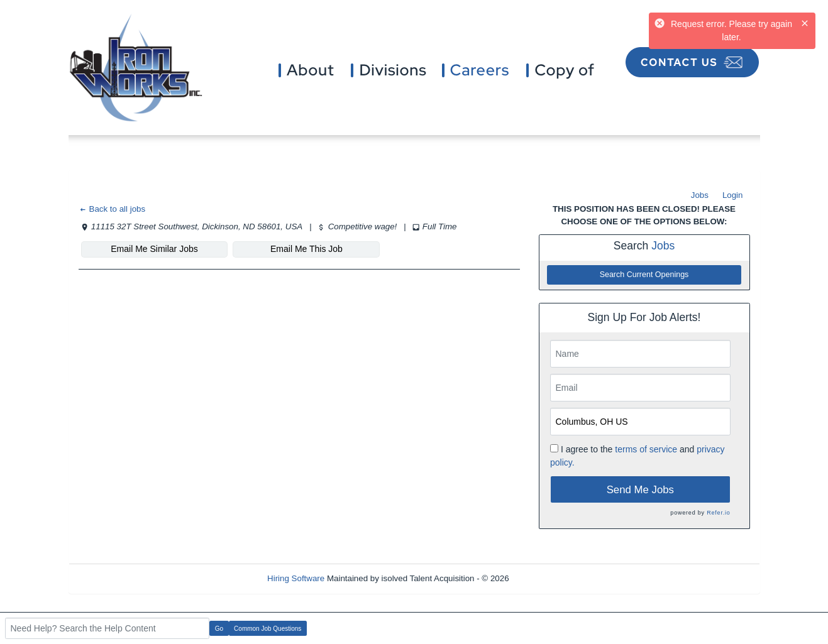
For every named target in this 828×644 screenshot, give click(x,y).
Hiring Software (296, 578)
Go (219, 629)
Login (733, 195)
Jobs (700, 195)
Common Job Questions (268, 629)
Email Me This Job (306, 249)
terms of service (646, 449)
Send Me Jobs (640, 490)
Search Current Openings (644, 275)
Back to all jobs (112, 209)
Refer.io (718, 513)
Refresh (546, 578)
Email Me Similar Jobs (154, 249)
